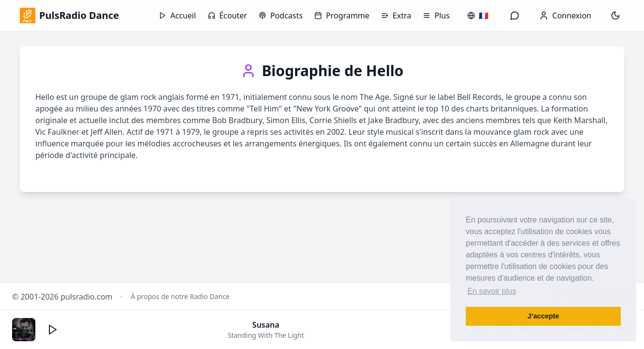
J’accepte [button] (543, 316)
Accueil (177, 16)
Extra (396, 16)
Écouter (228, 16)
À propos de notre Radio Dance (180, 296)
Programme (342, 16)
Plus (436, 16)
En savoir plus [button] (492, 291)
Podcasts (281, 16)
